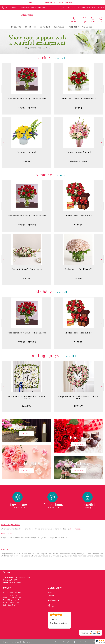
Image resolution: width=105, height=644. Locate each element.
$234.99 (27, 406)
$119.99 (78, 278)
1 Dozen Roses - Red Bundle (78, 216)
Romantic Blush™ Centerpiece (27, 269)
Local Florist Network (83, 642)
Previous (3, 89)
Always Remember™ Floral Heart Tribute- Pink (78, 398)
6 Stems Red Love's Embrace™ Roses (78, 99)
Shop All (60, 58)
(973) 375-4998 (11, 7)
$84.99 (27, 278)
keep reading (76, 529)
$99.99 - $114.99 (78, 161)
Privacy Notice (68, 642)
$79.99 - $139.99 (27, 108)
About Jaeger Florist (10, 525)
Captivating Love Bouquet (78, 152)
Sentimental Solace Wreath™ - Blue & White (27, 398)
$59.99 (78, 108)
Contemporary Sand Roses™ (78, 269)
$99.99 (27, 161)
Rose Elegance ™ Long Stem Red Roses (27, 99)
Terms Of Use (55, 642)
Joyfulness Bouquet (27, 152)
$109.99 (78, 225)
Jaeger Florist (26, 15)
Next (102, 89)
